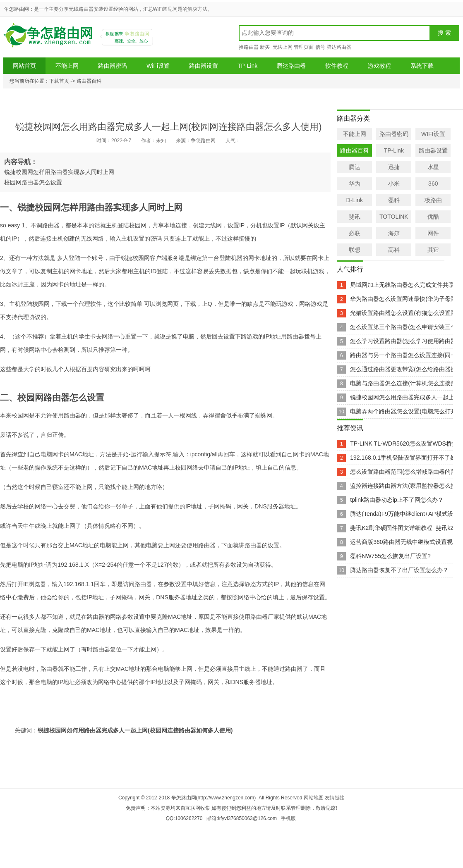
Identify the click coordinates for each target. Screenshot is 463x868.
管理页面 (304, 47)
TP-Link (247, 66)
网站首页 (24, 66)
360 (433, 184)
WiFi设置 (158, 66)
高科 (394, 250)
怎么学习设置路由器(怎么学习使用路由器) (404, 341)
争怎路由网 (49, 38)
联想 (355, 250)
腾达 (355, 167)
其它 (433, 250)
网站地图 (314, 798)
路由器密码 (113, 66)
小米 (394, 184)
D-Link (355, 200)
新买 (265, 47)
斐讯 (355, 217)
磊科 (394, 200)
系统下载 (422, 66)
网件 (433, 233)
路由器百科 (355, 150)
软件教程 (337, 66)
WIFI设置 (433, 134)
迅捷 (394, 167)
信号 (320, 47)
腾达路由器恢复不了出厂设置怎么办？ (399, 570)
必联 (355, 233)
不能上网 (67, 66)
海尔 (394, 233)
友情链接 (335, 798)
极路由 (433, 200)
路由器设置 (204, 66)
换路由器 (249, 47)
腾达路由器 (339, 47)
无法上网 (282, 47)
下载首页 (59, 81)
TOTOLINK (394, 217)
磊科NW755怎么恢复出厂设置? (390, 556)
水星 (433, 167)
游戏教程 (379, 66)
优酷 (433, 217)
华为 (355, 184)
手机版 (288, 818)
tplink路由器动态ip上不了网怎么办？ (397, 500)
